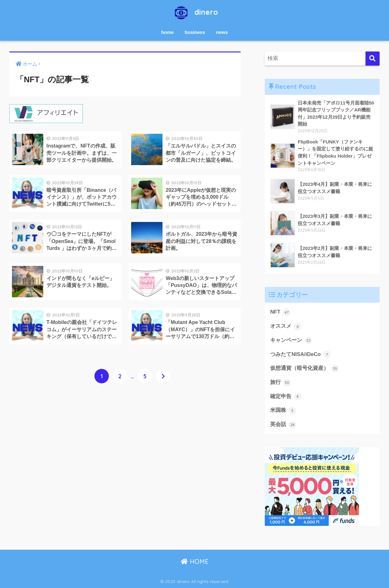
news (222, 32)
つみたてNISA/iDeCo (300, 354)
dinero (195, 12)
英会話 (283, 425)
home (168, 32)
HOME (195, 561)
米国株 (283, 411)
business (195, 32)
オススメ (286, 326)
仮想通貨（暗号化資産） (304, 369)
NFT (280, 312)
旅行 (280, 383)
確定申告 (286, 396)
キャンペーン (291, 340)
